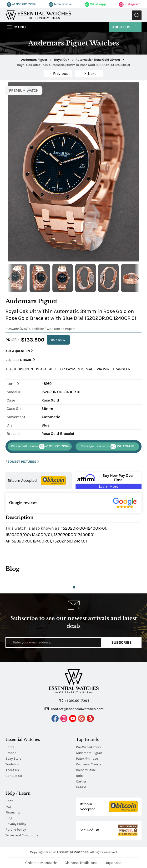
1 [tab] (74, 587)
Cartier (81, 781)
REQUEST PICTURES (22, 462)
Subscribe (121, 642)
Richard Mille (86, 770)
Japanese (114, 863)
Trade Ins (12, 764)
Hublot (81, 787)
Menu (20, 27)
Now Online (60, 4)
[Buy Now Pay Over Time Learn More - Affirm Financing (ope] (109, 480)
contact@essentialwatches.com (74, 709)
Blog (9, 818)
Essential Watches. (73, 852)
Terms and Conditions (22, 835)
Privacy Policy (16, 824)
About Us (125, 27)
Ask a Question (19, 351)
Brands (11, 753)
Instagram (130, 4)
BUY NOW (58, 340)
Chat (9, 801)
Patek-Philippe (87, 759)
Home (10, 747)
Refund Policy (16, 830)
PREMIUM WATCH (24, 90)
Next (138, 278)
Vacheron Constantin (92, 764)
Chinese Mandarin (41, 863)
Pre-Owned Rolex (89, 747)
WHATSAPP (107, 447)
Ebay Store (13, 759)
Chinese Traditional (81, 863)
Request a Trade (20, 360)
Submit (137, 15)
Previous (9, 278)
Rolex (80, 776)
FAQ (8, 807)
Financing (13, 812)
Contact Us (14, 776)
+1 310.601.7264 (21, 4)
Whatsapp (95, 4)
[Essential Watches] (38, 15)
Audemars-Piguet (89, 753)
